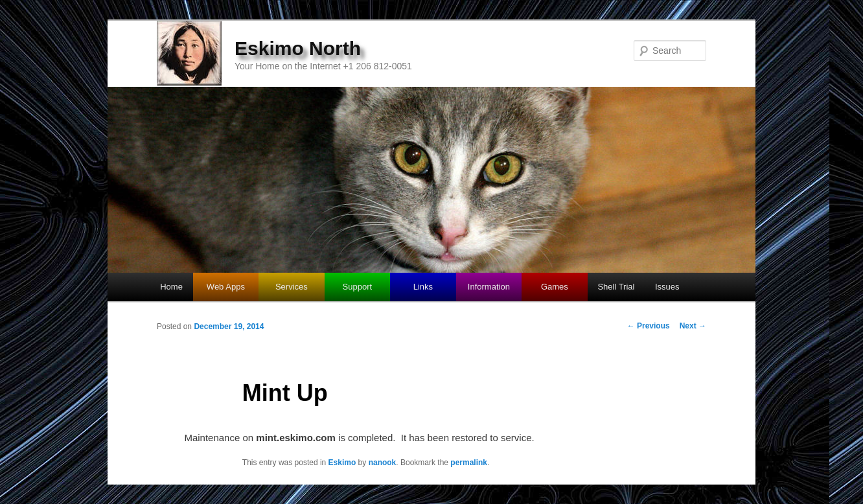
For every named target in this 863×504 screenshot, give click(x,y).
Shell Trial (616, 287)
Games (555, 287)
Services (292, 287)
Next (693, 326)
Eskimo (342, 463)
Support (358, 287)
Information (489, 287)
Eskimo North (298, 48)
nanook (383, 463)
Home (171, 287)
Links (423, 287)
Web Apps (226, 287)
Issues (667, 287)
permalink (469, 463)
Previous (649, 326)
